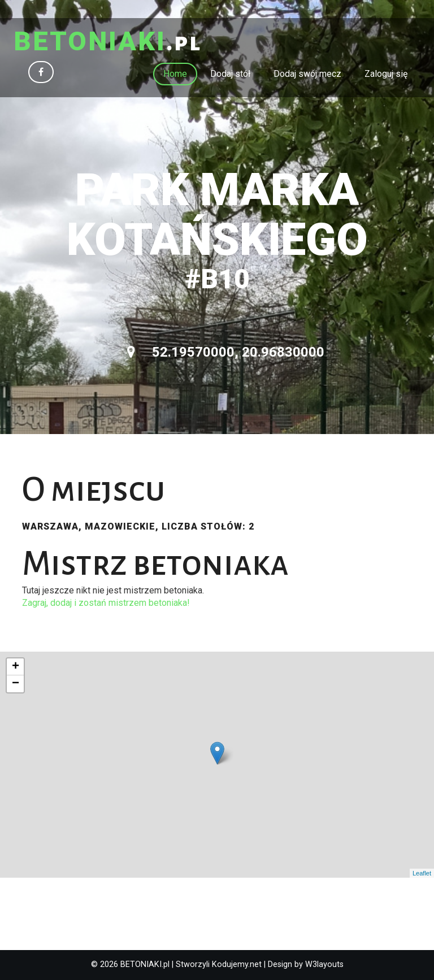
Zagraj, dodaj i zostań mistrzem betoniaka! (106, 603)
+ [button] (16, 667)
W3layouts (324, 964)
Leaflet (422, 873)
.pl (108, 42)
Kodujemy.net (237, 964)
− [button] (16, 684)
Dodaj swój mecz (307, 74)
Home (175, 74)
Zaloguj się (386, 74)
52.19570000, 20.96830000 (226, 352)
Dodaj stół (230, 74)
